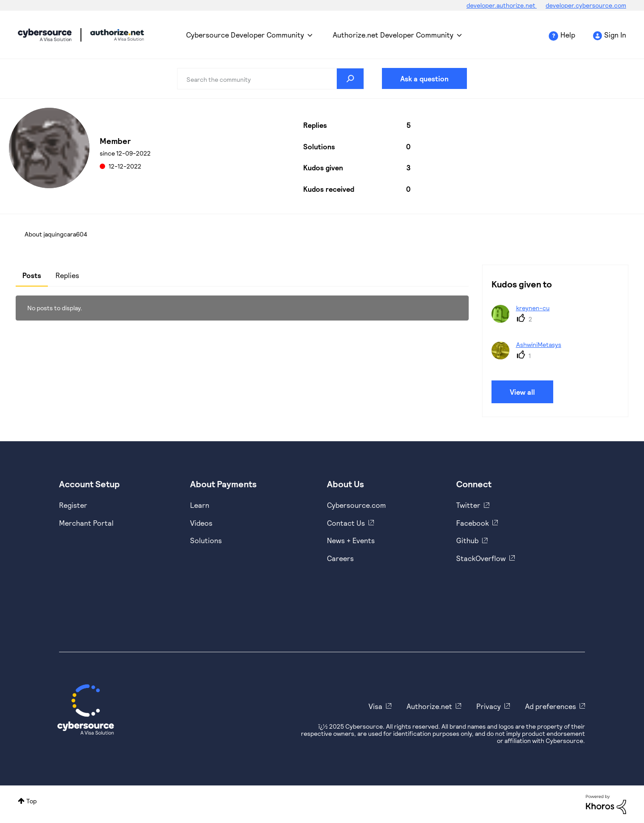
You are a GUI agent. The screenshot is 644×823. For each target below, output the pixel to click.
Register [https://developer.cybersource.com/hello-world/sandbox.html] (73, 505)
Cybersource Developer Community (45, 35)
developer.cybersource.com (586, 5)
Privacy (489, 706)
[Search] (271, 79)
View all (522, 392)
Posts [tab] (32, 275)
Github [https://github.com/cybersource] (467, 540)
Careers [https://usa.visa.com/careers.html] (340, 558)
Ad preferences (551, 706)
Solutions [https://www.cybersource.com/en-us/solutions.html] (206, 540)
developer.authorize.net (502, 5)
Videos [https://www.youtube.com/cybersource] (201, 523)
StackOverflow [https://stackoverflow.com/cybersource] (481, 558)
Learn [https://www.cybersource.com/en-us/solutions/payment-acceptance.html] (200, 505)
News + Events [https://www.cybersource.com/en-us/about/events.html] (351, 540)
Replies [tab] (67, 275)
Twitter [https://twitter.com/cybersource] (468, 505)
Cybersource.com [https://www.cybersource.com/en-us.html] (356, 505)
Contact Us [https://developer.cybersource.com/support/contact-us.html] (346, 523)
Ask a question (424, 78)
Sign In (615, 35)
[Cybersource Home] (86, 709)
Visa (375, 706)
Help (568, 35)
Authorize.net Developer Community (393, 35)
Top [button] (32, 801)
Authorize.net (429, 706)
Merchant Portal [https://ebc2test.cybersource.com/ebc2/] (86, 523)
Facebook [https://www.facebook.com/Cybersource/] (472, 523)
